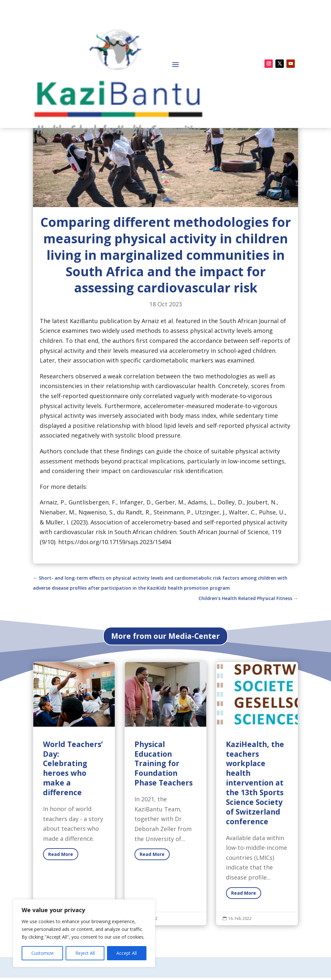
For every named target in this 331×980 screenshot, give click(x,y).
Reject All (85, 953)
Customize (43, 953)
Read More (244, 952)
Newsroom (94, 156)
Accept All (127, 953)
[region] (84, 933)
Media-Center (53, 156)
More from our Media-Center (165, 695)
